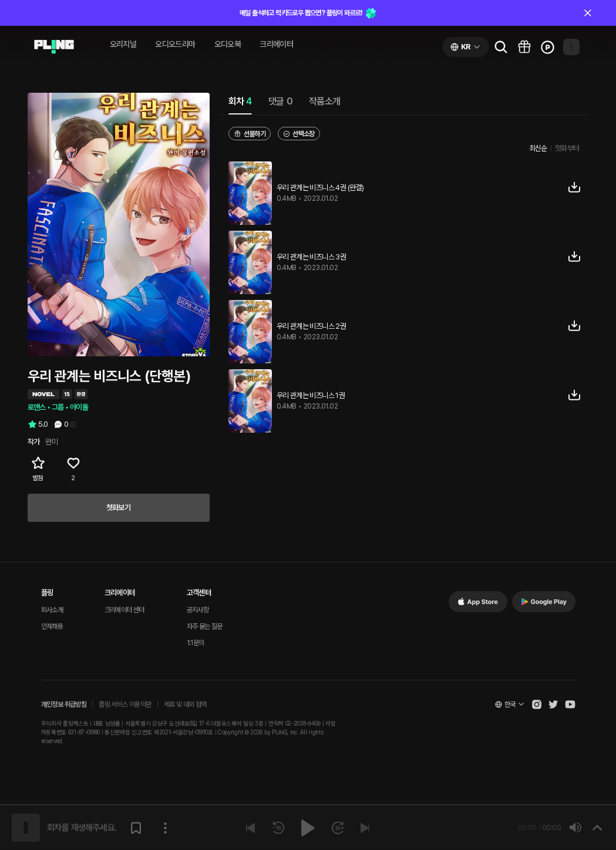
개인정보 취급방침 (64, 704)
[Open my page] (571, 47)
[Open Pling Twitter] (553, 704)
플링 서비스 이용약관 (125, 704)
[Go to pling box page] (524, 47)
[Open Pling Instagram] (537, 704)
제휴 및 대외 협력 (185, 704)
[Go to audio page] (54, 47)
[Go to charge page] (548, 47)
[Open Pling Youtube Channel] (570, 704)
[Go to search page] (501, 47)
